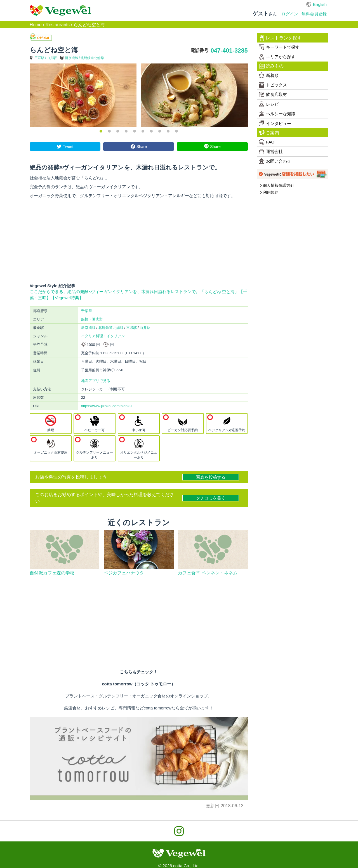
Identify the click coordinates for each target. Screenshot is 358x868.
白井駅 (52, 58)
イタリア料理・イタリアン (103, 336)
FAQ (267, 142)
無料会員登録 (314, 14)
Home (36, 25)
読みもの (271, 66)
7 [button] (151, 131)
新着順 (269, 75)
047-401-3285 (229, 51)
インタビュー (275, 123)
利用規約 (269, 192)
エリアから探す (277, 57)
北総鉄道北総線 (92, 58)
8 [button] (160, 131)
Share (142, 147)
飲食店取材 (273, 95)
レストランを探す (280, 38)
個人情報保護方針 (277, 185)
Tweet (68, 147)
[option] (83, 95)
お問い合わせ (275, 161)
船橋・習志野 (92, 319)
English (320, 4)
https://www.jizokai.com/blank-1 (107, 406)
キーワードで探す (279, 47)
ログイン (290, 14)
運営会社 (271, 152)
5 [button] (135, 131)
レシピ (269, 104)
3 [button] (118, 131)
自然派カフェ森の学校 (52, 573)
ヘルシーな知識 (277, 114)
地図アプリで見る (96, 381)
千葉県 (87, 311)
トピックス (273, 85)
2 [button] (109, 131)
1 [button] (101, 131)
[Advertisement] (139, 241)
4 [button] (126, 131)
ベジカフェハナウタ (124, 573)
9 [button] (168, 131)
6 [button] (143, 131)
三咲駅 (39, 58)
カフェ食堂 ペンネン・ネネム (208, 573)
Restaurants (58, 25)
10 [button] (176, 131)
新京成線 (72, 58)
